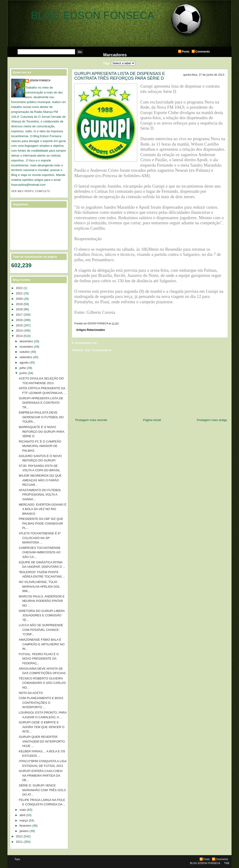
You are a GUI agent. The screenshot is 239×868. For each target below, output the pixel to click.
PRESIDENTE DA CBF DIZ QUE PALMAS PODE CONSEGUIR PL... (41, 523)
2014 (19, 330)
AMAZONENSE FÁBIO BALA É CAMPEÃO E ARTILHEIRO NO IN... (42, 644)
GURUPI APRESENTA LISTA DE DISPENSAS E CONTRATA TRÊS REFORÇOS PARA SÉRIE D (119, 76)
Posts (186, 52)
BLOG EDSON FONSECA (93, 15)
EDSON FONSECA (40, 80)
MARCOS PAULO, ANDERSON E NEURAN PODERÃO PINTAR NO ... (42, 601)
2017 (19, 315)
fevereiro (26, 826)
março (24, 820)
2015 (19, 325)
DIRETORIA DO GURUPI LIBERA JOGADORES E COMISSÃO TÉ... (42, 615)
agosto (24, 363)
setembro (26, 357)
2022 (19, 288)
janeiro (24, 831)
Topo (17, 859)
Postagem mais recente (91, 420)
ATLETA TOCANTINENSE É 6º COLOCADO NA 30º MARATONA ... (40, 538)
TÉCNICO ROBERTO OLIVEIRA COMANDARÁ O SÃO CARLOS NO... (42, 683)
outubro (25, 352)
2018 (19, 309)
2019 (19, 304)
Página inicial (152, 420)
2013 (19, 336)
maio (23, 810)
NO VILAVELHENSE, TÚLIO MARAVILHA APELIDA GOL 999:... (39, 586)
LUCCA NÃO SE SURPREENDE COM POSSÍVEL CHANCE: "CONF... (41, 630)
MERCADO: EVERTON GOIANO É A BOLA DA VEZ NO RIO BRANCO (42, 509)
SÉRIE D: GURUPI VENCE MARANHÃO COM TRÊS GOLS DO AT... (42, 790)
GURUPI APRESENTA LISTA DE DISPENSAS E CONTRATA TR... (41, 403)
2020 (19, 299)
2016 (19, 320)
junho (23, 373)
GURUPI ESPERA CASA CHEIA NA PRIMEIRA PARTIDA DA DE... (40, 775)
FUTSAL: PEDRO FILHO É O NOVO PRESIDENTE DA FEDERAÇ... (39, 659)
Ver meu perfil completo (31, 191)
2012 (19, 836)
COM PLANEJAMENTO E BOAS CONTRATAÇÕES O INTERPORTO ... (41, 703)
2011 (19, 842)
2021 (19, 293)
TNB (227, 863)
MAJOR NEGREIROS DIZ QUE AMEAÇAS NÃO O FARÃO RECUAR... (40, 480)
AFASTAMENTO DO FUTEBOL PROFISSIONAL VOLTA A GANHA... (40, 495)
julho (23, 368)
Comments (203, 52)
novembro (26, 347)
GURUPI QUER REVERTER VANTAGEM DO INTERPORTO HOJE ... (42, 741)
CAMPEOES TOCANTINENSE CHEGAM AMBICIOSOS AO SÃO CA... (40, 552)
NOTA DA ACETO (31, 693)
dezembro (26, 341)
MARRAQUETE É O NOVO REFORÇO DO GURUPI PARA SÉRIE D (41, 432)
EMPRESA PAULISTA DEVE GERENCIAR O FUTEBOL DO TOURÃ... (41, 417)
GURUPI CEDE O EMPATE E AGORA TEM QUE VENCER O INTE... (41, 727)
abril (23, 815)
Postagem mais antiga (212, 420)
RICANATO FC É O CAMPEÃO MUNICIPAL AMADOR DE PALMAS (40, 446)
